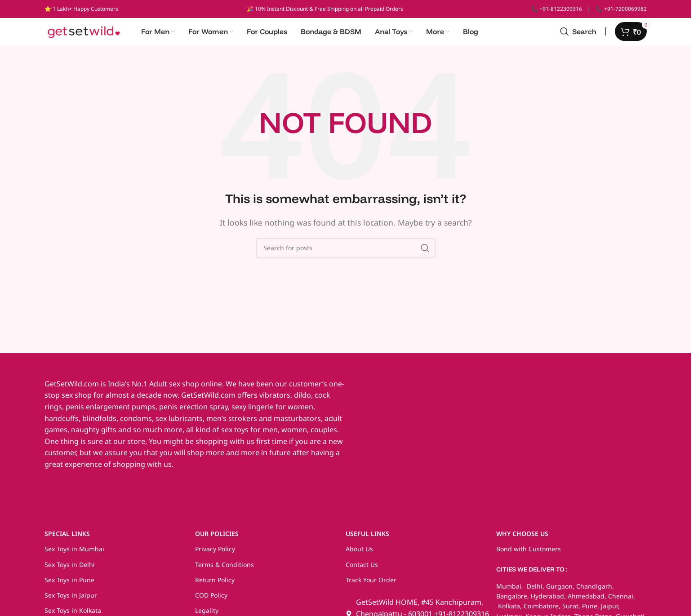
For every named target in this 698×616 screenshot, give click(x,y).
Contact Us (362, 569)
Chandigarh (594, 590)
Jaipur (609, 610)
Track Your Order (371, 584)
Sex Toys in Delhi (70, 569)
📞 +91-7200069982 (621, 9)
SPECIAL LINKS (67, 538)
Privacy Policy (215, 553)
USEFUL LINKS (367, 538)
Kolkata (508, 610)
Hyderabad (547, 600)
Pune (590, 610)
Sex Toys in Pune (69, 584)
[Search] (578, 34)
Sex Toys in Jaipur (71, 599)
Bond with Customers (529, 553)
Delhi (534, 590)
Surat (570, 610)
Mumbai (509, 590)
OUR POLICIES (217, 538)
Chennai (621, 600)
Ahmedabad (586, 600)
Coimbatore (541, 610)
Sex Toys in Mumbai (74, 553)
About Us (359, 553)
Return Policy (215, 584)
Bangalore (512, 600)
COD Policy (211, 599)
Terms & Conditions (225, 569)
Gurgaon (559, 590)
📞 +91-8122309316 (557, 9)
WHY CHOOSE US (522, 538)
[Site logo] (84, 33)
